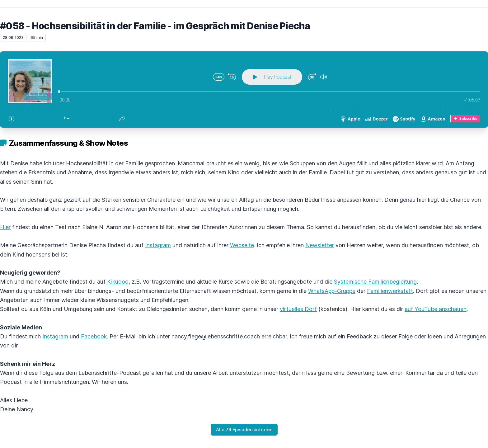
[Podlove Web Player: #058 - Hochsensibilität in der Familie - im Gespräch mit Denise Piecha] (244, 90)
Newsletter (320, 245)
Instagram (158, 245)
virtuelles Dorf (298, 309)
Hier (5, 227)
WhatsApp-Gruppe (332, 291)
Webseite (242, 245)
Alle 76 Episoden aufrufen (244, 429)
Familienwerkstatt (390, 291)
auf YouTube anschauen (436, 309)
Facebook (94, 336)
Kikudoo (118, 282)
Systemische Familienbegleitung (375, 282)
